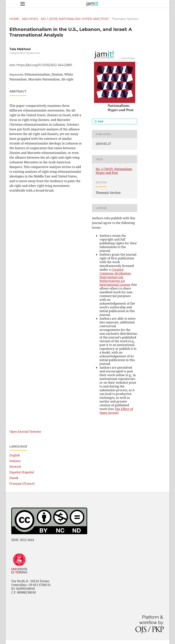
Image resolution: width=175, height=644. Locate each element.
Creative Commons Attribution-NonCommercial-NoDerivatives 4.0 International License (115, 277)
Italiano (15, 461)
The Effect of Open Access (116, 411)
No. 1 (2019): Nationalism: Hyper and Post (75, 19)
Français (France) (22, 484)
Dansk (14, 478)
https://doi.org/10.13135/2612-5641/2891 (44, 65)
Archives (30, 19)
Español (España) (22, 472)
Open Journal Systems (25, 432)
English (15, 455)
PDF (100, 121)
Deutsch (15, 467)
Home (14, 19)
